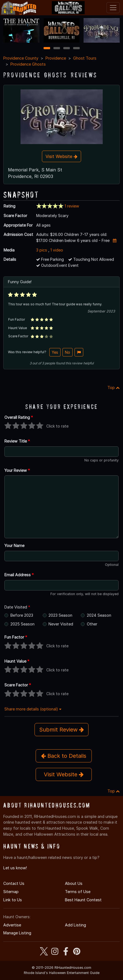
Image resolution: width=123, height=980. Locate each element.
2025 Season (22, 624)
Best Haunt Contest (83, 900)
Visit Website (62, 156)
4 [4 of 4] (76, 49)
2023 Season (60, 615)
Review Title (17, 441)
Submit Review (62, 730)
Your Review (17, 470)
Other (92, 624)
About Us (74, 883)
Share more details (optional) (33, 709)
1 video (57, 250)
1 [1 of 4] (47, 49)
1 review (72, 206)
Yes (55, 352)
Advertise (12, 925)
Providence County (21, 58)
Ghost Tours (85, 58)
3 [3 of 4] (67, 49)
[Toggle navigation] (113, 8)
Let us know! (15, 868)
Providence (56, 58)
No (68, 352)
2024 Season (99, 615)
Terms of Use (78, 892)
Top (114, 387)
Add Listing (75, 925)
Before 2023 (22, 615)
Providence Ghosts (28, 64)
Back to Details (64, 756)
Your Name (14, 545)
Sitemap (11, 892)
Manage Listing (17, 933)
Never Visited (61, 624)
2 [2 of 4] (57, 49)
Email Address (19, 575)
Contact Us (14, 883)
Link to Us (13, 900)
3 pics (42, 250)
